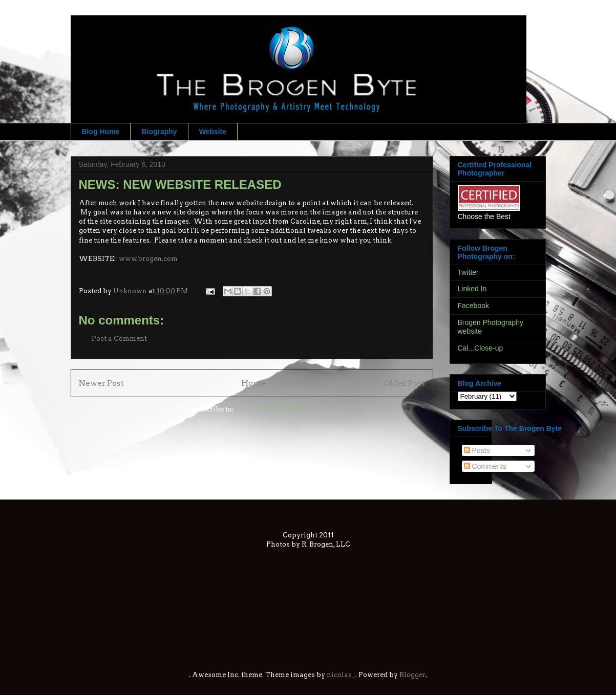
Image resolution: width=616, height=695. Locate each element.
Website (213, 132)
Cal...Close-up (481, 348)
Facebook (473, 306)
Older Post (404, 383)
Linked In (472, 289)
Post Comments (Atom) (274, 409)
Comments (485, 466)
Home (254, 383)
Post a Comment (119, 339)
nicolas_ (341, 675)
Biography (159, 132)
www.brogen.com (148, 259)
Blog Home (101, 132)
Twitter (468, 272)
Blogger (412, 675)
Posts (477, 450)
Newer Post (101, 383)
